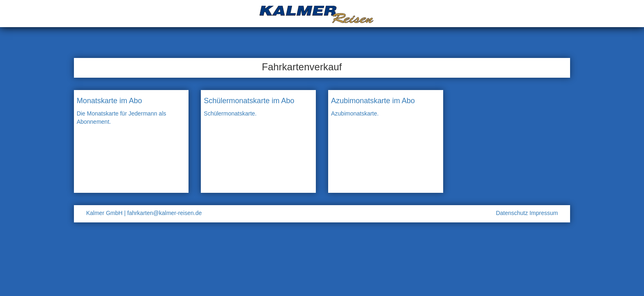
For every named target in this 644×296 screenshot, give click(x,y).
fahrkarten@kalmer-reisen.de (165, 213)
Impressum (544, 213)
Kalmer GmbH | (106, 213)
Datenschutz (513, 213)
